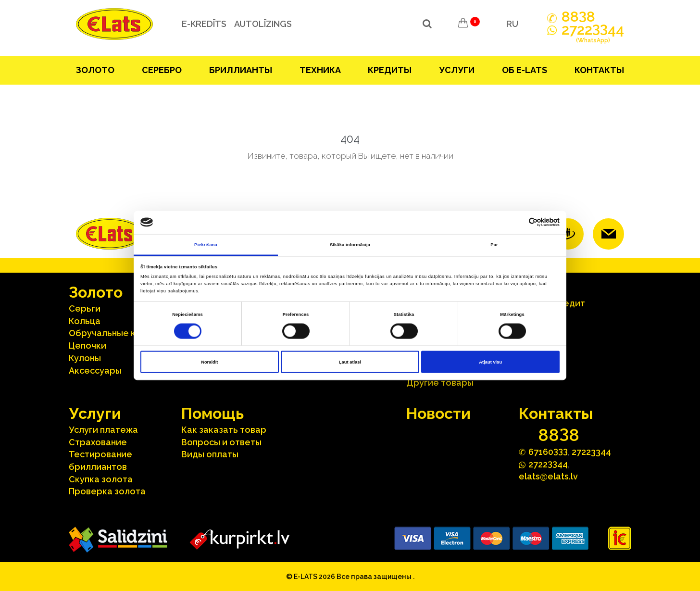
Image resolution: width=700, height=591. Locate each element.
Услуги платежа (103, 430)
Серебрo (162, 70)
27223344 (591, 452)
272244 (593, 35)
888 (578, 17)
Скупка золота (101, 479)
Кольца (85, 321)
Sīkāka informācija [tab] (350, 244)
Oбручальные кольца (115, 333)
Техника (320, 70)
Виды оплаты (210, 454)
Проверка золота (107, 491)
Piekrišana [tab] (206, 244)
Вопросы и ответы (221, 442)
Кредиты (390, 70)
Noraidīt (209, 362)
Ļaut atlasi (350, 362)
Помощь (212, 413)
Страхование (98, 442)
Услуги (457, 70)
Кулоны (85, 358)
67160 (548, 451)
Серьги (85, 308)
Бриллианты (241, 70)
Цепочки (87, 346)
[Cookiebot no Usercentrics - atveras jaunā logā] (518, 222)
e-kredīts (204, 24)
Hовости (438, 413)
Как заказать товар (224, 430)
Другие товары (440, 383)
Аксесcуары (95, 371)
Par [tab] (494, 244)
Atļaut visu (490, 362)
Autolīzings (263, 24)
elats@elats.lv (548, 476)
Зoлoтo (95, 70)
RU (512, 24)
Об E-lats (525, 70)
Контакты (599, 70)
